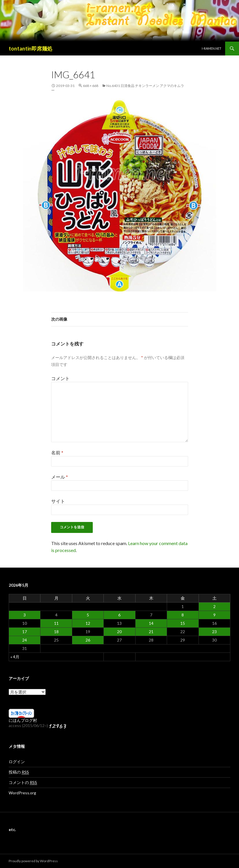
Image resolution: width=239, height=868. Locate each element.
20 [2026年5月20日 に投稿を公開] (119, 632)
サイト (58, 501)
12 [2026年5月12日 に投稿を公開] (88, 623)
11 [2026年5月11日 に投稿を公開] (56, 623)
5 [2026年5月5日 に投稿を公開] (88, 615)
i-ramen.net (212, 48)
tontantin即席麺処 (30, 49)
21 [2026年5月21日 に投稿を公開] (151, 632)
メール (60, 477)
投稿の (19, 772)
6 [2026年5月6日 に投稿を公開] (119, 615)
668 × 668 (91, 86)
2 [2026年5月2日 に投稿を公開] (214, 606)
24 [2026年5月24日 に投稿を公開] (25, 640)
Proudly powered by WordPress (33, 861)
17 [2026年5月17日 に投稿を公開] (25, 632)
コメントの (23, 782)
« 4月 (15, 657)
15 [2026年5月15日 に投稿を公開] (183, 623)
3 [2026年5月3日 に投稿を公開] (25, 615)
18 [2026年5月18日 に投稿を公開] (56, 632)
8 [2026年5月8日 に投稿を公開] (183, 615)
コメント (60, 378)
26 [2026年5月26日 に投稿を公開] (88, 640)
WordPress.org (22, 793)
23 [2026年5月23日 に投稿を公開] (214, 632)
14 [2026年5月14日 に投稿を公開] (151, 623)
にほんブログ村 (23, 720)
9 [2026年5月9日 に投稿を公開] (214, 615)
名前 (57, 452)
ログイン (17, 762)
